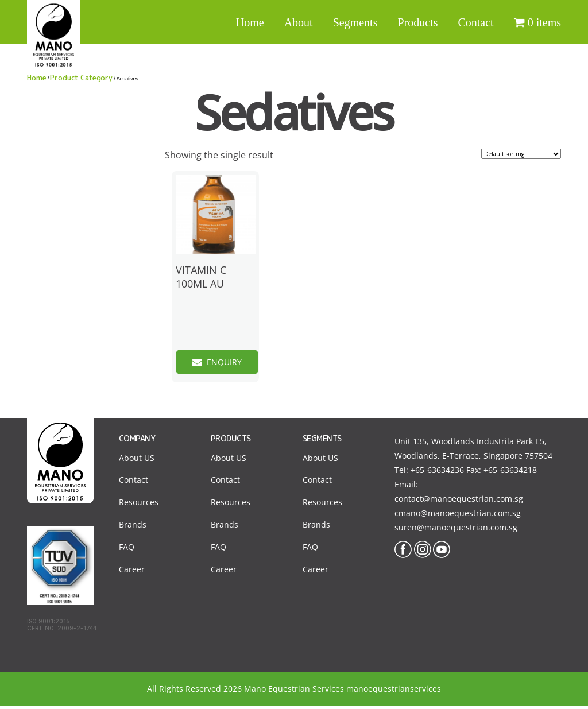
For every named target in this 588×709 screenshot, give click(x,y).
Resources (139, 505)
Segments (355, 22)
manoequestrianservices (394, 691)
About (299, 22)
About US (137, 461)
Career (132, 573)
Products (417, 22)
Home (250, 22)
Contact (475, 22)
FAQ (127, 550)
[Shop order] (521, 154)
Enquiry (231, 363)
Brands (133, 528)
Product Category (81, 78)
